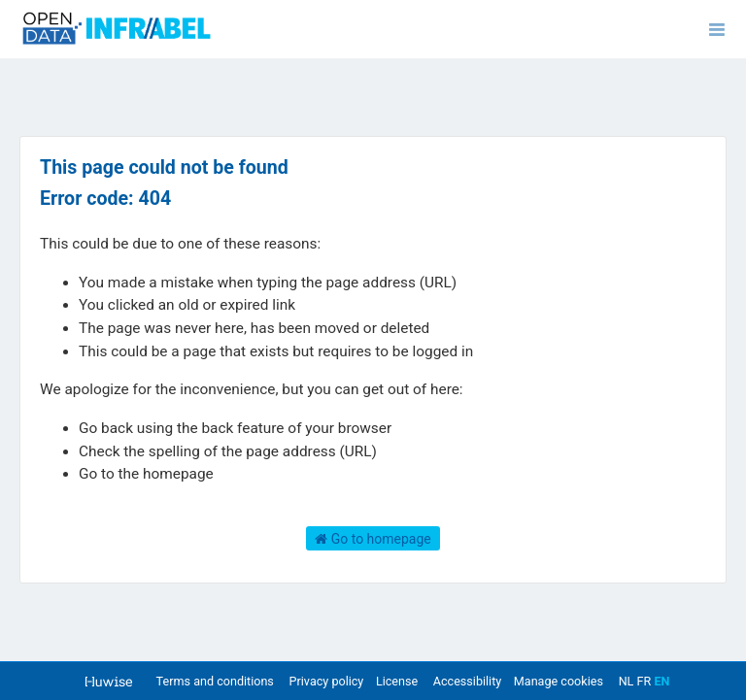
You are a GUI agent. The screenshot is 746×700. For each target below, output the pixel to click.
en (661, 681)
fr (644, 681)
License (397, 681)
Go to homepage (373, 539)
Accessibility (467, 681)
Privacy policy (328, 681)
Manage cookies (559, 681)
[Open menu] (717, 29)
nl (627, 681)
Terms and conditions (217, 681)
